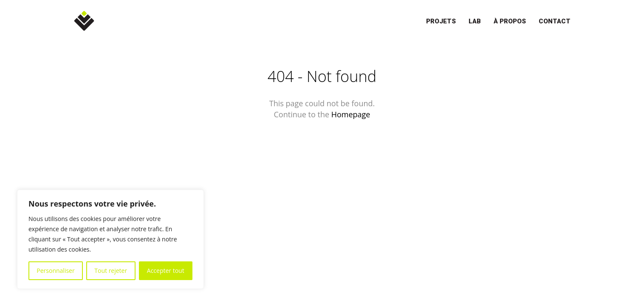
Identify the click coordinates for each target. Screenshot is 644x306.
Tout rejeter (111, 271)
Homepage (351, 114)
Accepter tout (166, 271)
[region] (110, 239)
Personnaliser (55, 271)
